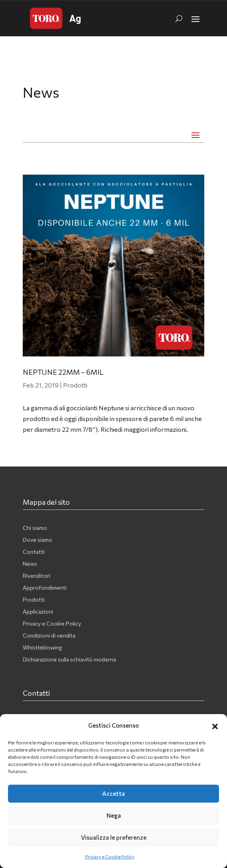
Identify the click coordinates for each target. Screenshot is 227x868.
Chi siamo (35, 528)
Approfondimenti (45, 588)
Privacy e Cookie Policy (110, 856)
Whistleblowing (42, 648)
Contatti (34, 552)
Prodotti (75, 385)
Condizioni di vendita (49, 636)
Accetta (113, 793)
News (30, 564)
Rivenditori (37, 576)
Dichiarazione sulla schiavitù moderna (69, 660)
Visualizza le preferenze (114, 837)
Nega (114, 815)
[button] (215, 725)
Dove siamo (38, 540)
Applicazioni (38, 612)
